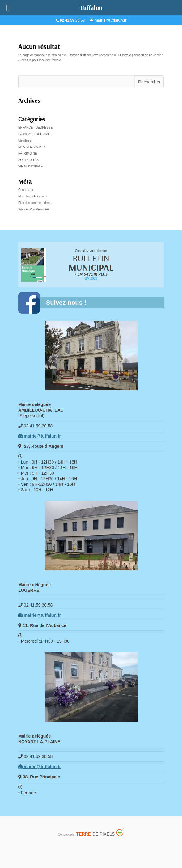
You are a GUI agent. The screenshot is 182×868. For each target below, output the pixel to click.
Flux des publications (33, 196)
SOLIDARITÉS (28, 160)
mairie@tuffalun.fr (40, 436)
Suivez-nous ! (66, 303)
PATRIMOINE (28, 153)
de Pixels (96, 834)
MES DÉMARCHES (32, 147)
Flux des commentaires (34, 203)
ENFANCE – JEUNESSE (35, 127)
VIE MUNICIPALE (30, 166)
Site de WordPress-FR (34, 209)
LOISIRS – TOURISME (34, 134)
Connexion (26, 190)
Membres (25, 140)
